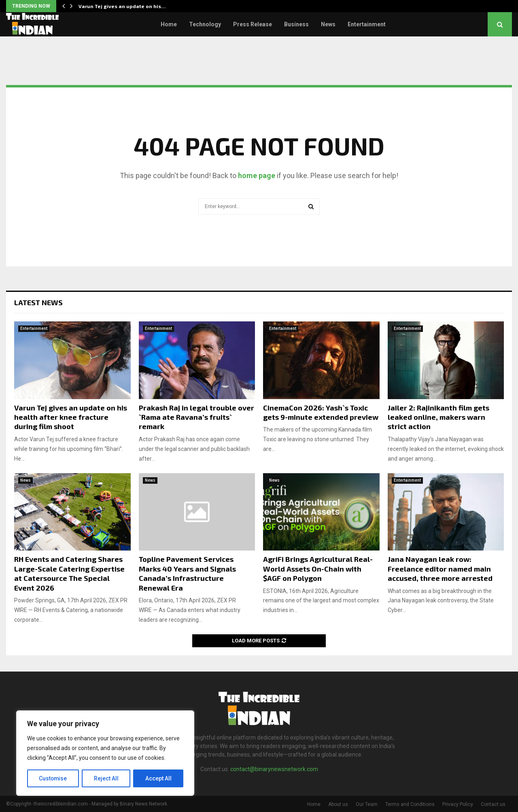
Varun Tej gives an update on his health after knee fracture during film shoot (71, 417)
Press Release (253, 24)
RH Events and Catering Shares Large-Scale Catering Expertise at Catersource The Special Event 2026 (69, 573)
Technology (205, 24)
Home (169, 24)
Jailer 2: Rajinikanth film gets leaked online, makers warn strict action (438, 417)
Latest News (38, 302)
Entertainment (367, 24)
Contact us (493, 804)
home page (257, 175)
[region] (105, 753)
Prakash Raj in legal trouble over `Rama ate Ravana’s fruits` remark (196, 417)
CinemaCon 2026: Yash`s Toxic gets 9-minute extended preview (321, 412)
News (328, 24)
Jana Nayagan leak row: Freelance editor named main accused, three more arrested (440, 569)
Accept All (158, 778)
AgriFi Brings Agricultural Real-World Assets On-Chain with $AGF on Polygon (318, 569)
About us (338, 804)
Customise (53, 778)
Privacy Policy (458, 804)
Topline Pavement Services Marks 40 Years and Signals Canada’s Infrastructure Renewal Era (187, 573)
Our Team (367, 804)
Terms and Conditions (410, 804)
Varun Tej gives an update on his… (122, 6)
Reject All (107, 778)
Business (296, 24)
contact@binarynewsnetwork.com (274, 769)
